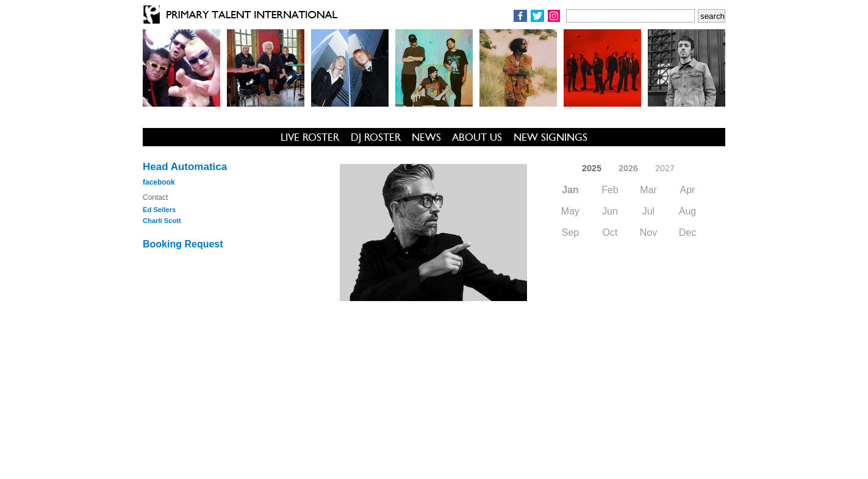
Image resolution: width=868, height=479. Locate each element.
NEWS (426, 137)
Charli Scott (162, 221)
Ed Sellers (159, 210)
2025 (592, 168)
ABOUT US (477, 137)
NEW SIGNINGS (551, 137)
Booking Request (183, 244)
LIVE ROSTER (310, 137)
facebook (159, 182)
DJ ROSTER (376, 137)
